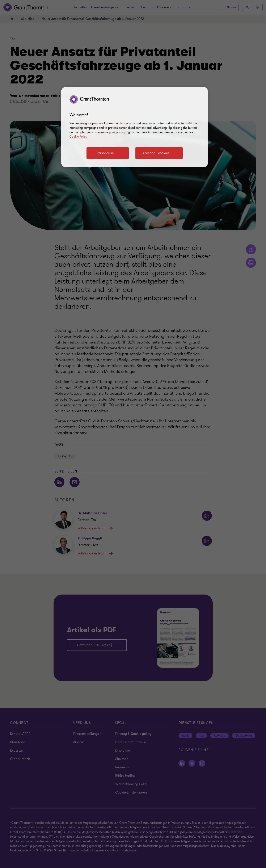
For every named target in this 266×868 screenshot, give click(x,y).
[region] (135, 127)
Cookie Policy (78, 137)
